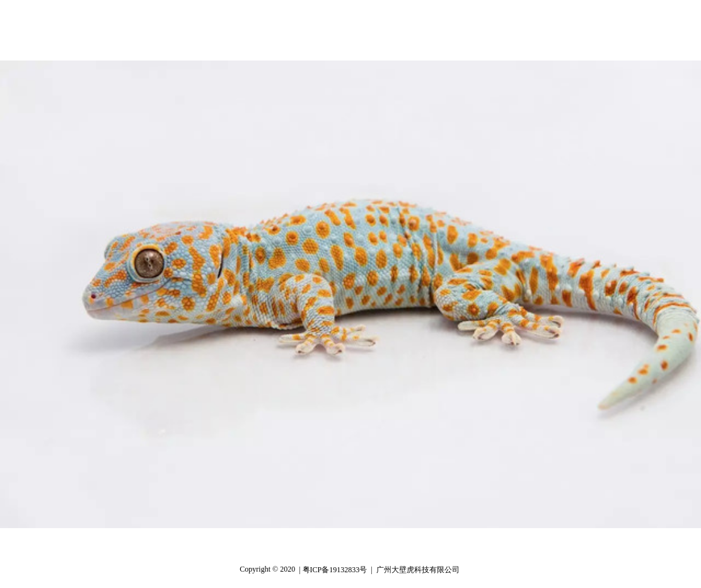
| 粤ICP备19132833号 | (335, 570)
